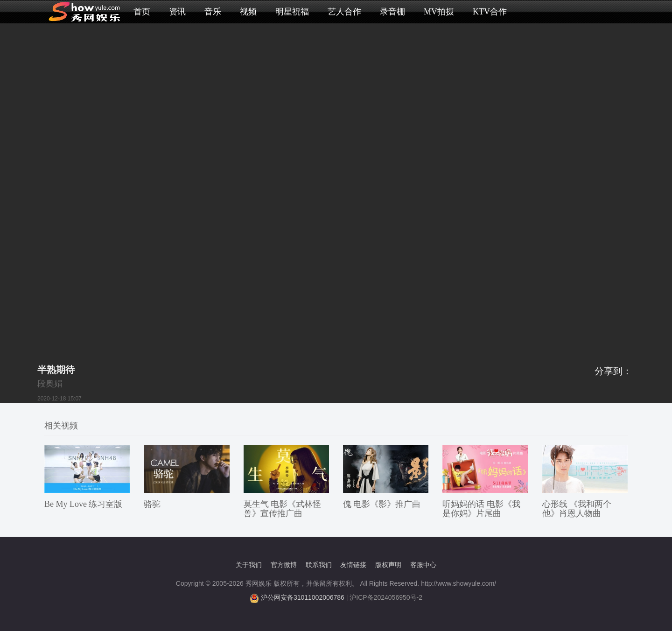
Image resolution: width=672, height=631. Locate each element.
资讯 (177, 12)
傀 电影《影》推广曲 (382, 504)
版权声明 (388, 565)
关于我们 (249, 565)
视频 (248, 12)
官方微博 (284, 565)
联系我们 (319, 565)
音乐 (213, 12)
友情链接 (353, 565)
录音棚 (392, 12)
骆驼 (152, 504)
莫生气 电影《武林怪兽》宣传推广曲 (283, 509)
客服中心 (423, 565)
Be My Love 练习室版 (83, 504)
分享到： (613, 371)
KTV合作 (490, 12)
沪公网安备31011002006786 (303, 597)
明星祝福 (292, 12)
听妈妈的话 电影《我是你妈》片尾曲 (481, 509)
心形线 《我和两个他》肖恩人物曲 (577, 509)
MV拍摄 (439, 12)
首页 (142, 12)
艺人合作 (344, 12)
